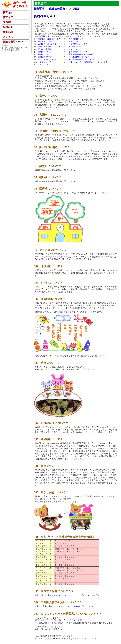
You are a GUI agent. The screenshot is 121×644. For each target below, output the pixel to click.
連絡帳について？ (76, 47)
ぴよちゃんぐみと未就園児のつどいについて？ (88, 62)
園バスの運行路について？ (49, 49)
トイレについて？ (46, 65)
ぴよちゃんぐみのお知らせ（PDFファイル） (66, 595)
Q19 (72, 620)
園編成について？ (46, 57)
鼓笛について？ (75, 49)
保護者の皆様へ (59, 9)
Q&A (76, 9)
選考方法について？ (46, 42)
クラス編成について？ (47, 59)
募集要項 (39, 9)
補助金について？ (46, 54)
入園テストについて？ (47, 44)
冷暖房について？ (46, 62)
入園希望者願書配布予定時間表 (82, 54)
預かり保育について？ (78, 52)
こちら (75, 606)
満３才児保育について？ (79, 57)
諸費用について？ (46, 52)
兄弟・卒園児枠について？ (49, 47)
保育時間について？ (77, 39)
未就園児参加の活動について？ (82, 59)
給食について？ (75, 42)
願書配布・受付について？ (49, 39)
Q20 (47, 629)
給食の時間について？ (78, 44)
